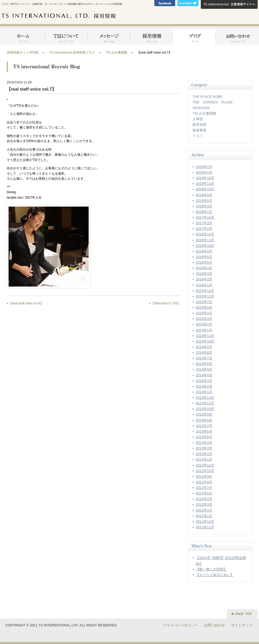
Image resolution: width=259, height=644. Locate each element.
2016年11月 (205, 240)
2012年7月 (204, 488)
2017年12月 (205, 217)
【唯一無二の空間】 (211, 569)
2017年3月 (204, 223)
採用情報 (151, 34)
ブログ (194, 34)
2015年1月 (204, 330)
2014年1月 (204, 392)
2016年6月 (204, 257)
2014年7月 (204, 358)
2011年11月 (205, 527)
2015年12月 (205, 291)
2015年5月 (204, 307)
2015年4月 (204, 313)
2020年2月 (204, 167)
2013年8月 (204, 420)
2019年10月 (205, 189)
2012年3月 (204, 504)
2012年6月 (204, 493)
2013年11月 (205, 403)
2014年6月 (204, 364)
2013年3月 (204, 448)
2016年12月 (205, 234)
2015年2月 (204, 324)
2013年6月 (204, 431)
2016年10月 (205, 246)
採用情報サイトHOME (23, 53)
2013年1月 (204, 459)
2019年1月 (204, 212)
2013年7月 (204, 426)
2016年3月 (204, 274)
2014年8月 (204, 353)
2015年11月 (205, 296)
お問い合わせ (237, 34)
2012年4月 (204, 499)
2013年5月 (204, 437)
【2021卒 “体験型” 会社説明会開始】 (221, 561)
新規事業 (199, 130)
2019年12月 (205, 178)
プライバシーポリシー (180, 625)
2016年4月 (204, 268)
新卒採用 (199, 125)
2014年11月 (205, 336)
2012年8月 (204, 482)
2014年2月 (204, 386)
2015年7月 (204, 302)
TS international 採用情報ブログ (72, 53)
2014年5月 (204, 369)
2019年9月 (204, 195)
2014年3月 (204, 381)
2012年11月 (205, 465)
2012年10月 (205, 471)
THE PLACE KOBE (207, 97)
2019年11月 (205, 184)
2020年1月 (204, 172)
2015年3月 (204, 319)
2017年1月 (204, 229)
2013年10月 (205, 409)
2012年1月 (204, 516)
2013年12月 (205, 398)
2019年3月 (204, 206)
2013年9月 (204, 414)
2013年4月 (204, 443)
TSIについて (66, 34)
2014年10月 (205, 341)
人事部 (198, 119)
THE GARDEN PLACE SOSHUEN (214, 105)
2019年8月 (204, 201)
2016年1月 (204, 285)
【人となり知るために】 (215, 575)
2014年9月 (204, 347)
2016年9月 (204, 251)
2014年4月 (204, 375)
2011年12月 (205, 522)
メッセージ (109, 34)
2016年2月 (204, 279)
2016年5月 (204, 262)
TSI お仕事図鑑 (116, 53)
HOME (23, 34)
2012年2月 (204, 510)
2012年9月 (204, 476)
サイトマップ (242, 625)
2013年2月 (204, 454)
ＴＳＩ (198, 136)
